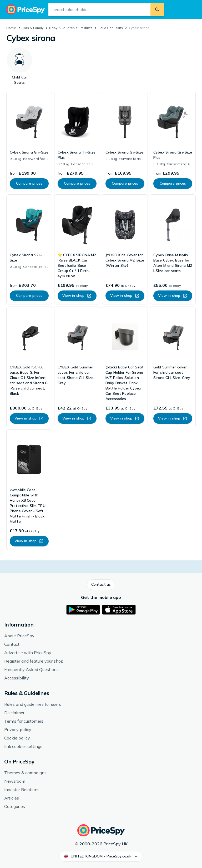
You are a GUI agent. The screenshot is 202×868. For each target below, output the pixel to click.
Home (11, 28)
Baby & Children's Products (71, 28)
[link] (29, 142)
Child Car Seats (111, 28)
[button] (101, 585)
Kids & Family (33, 28)
